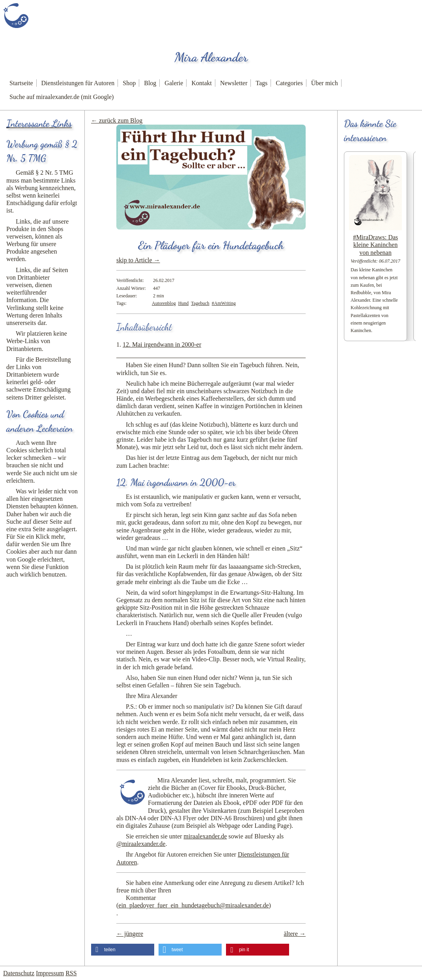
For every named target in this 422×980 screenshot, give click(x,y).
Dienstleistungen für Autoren (78, 83)
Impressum (50, 973)
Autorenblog (164, 303)
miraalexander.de (205, 836)
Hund (184, 303)
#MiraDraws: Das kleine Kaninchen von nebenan (375, 245)
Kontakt (202, 83)
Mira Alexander (211, 57)
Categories (289, 83)
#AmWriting (224, 303)
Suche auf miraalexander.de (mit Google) (62, 97)
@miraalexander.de (141, 844)
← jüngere (130, 934)
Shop (129, 83)
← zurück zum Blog (117, 120)
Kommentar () (194, 902)
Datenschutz (19, 973)
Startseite (21, 83)
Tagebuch (200, 303)
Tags (261, 83)
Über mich (325, 83)
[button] (123, 950)
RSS (71, 973)
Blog (150, 83)
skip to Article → (138, 260)
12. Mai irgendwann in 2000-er (162, 344)
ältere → (295, 934)
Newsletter (234, 83)
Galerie (174, 83)
